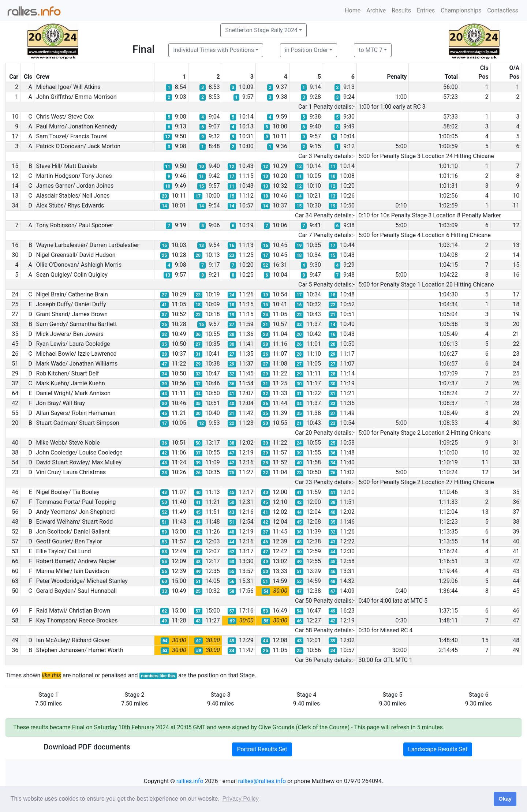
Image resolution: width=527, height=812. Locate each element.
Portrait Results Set (262, 749)
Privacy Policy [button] (240, 799)
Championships (461, 10)
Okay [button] (505, 799)
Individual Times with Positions (214, 50)
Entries (426, 10)
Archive (376, 10)
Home (353, 10)
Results (401, 10)
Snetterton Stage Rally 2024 (261, 30)
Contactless (503, 10)
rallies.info (190, 781)
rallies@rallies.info (262, 781)
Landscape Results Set (438, 749)
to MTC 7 (371, 50)
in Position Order (306, 50)
